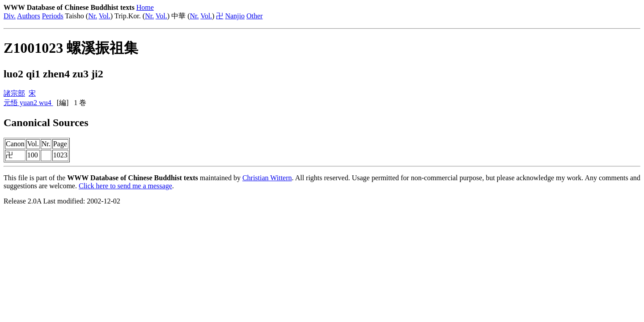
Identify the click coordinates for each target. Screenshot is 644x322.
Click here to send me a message (125, 186)
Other (254, 16)
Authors (29, 16)
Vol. (105, 16)
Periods (53, 16)
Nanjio (235, 16)
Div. (10, 16)
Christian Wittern (267, 178)
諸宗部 (14, 93)
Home (145, 7)
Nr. (93, 16)
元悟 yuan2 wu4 (28, 103)
